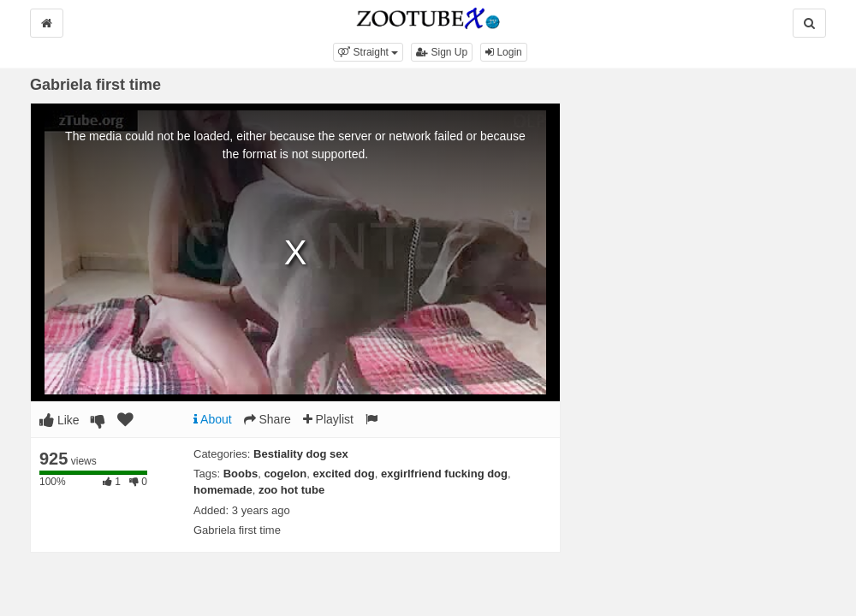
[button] (368, 52)
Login (504, 52)
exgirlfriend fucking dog (444, 474)
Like (59, 420)
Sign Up (442, 52)
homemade (223, 490)
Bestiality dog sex (301, 454)
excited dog (343, 474)
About (213, 419)
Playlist (328, 419)
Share (267, 419)
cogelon (285, 474)
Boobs (241, 474)
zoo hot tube (291, 490)
